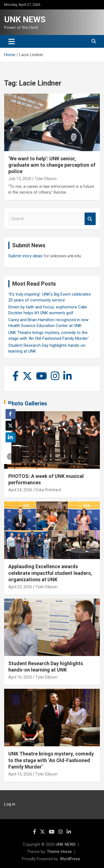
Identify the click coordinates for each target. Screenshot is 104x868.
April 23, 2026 (20, 587)
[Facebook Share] (11, 414)
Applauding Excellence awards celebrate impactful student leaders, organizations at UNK (50, 573)
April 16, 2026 (20, 677)
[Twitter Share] (11, 426)
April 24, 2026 (20, 490)
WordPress (70, 859)
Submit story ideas (25, 256)
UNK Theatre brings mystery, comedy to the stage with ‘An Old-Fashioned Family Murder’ (51, 760)
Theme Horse (59, 852)
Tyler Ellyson (46, 179)
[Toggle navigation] (12, 41)
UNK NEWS (25, 19)
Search (90, 219)
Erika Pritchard (48, 490)
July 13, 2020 (20, 179)
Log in (10, 804)
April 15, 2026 (20, 774)
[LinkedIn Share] (11, 437)
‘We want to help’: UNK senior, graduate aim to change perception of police (52, 165)
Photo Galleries (28, 403)
